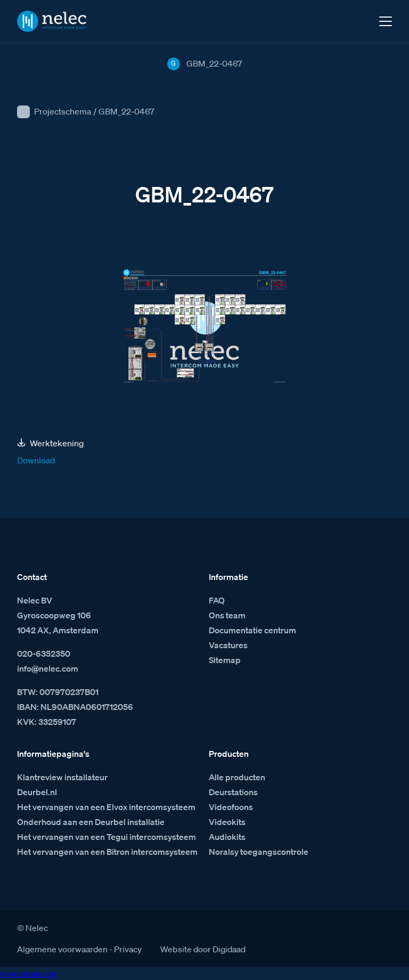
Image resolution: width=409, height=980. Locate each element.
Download (36, 460)
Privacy (128, 949)
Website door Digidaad (203, 949)
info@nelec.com (48, 668)
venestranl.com (29, 974)
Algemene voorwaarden (62, 949)
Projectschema (63, 111)
